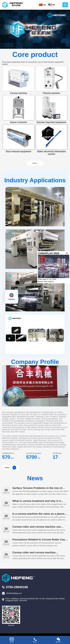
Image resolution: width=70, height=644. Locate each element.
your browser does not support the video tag (35, 29)
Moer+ (35, 163)
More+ (11, 468)
